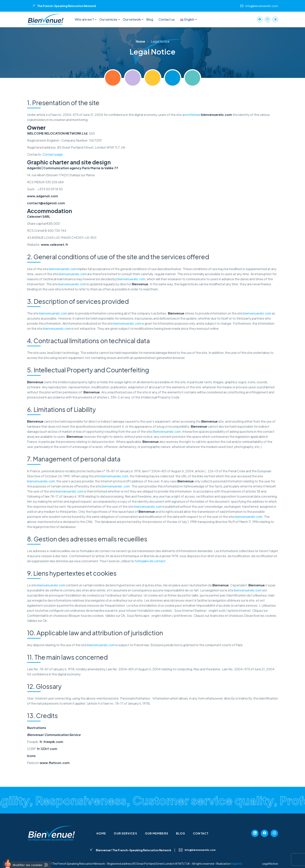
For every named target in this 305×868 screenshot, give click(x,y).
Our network (132, 19)
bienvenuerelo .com (116, 486)
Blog (150, 19)
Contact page (53, 154)
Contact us (167, 19)
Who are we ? (84, 19)
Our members (157, 833)
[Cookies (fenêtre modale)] (27, 865)
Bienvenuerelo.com (167, 431)
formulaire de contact (150, 561)
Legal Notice (270, 864)
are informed (207, 115)
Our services (108, 19)
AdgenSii (237, 864)
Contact (201, 833)
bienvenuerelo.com (63, 269)
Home (101, 833)
